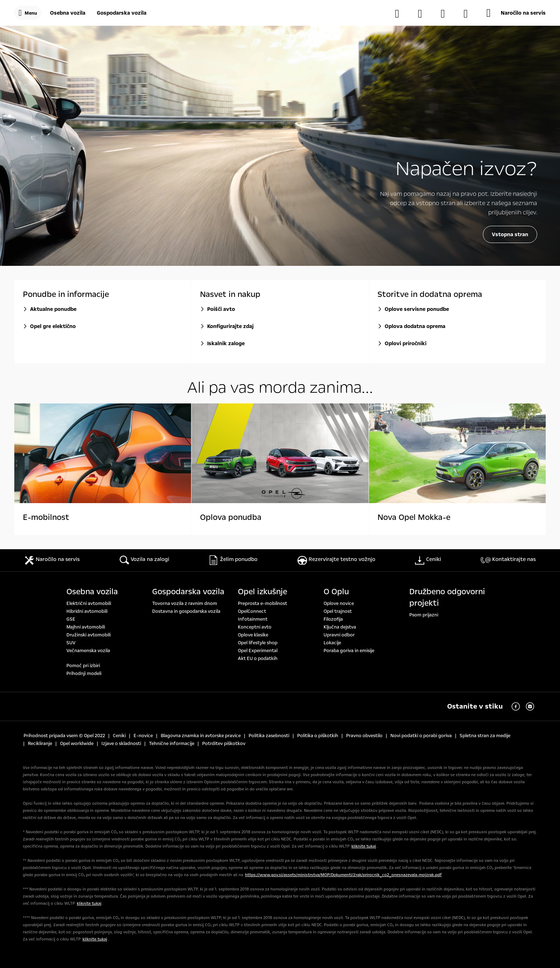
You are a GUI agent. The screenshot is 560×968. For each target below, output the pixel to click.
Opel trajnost (338, 611)
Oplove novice (339, 604)
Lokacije (332, 643)
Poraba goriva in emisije (349, 651)
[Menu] (28, 13)
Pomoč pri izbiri (83, 666)
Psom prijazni (424, 615)
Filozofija (333, 619)
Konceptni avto (255, 627)
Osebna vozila (92, 592)
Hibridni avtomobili (87, 611)
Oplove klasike (253, 635)
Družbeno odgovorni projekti (447, 597)
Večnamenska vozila (88, 651)
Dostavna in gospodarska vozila (186, 611)
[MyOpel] (469, 14)
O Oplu (336, 592)
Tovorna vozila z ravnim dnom (185, 604)
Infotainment (253, 619)
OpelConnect (252, 611)
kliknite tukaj (364, 846)
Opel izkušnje (262, 592)
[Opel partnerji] (446, 14)
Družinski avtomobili (89, 635)
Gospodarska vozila (188, 592)
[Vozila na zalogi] (401, 14)
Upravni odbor (339, 635)
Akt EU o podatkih (258, 659)
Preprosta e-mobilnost (262, 604)
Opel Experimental (258, 651)
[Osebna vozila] (68, 13)
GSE (71, 619)
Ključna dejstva (340, 627)
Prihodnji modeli (84, 674)
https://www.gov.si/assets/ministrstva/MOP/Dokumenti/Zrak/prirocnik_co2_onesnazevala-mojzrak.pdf (343, 875)
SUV (71, 643)
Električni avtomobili (89, 604)
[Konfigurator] (424, 14)
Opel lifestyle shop (258, 643)
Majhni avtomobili (86, 627)
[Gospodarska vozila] (122, 13)
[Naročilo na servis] (516, 13)
